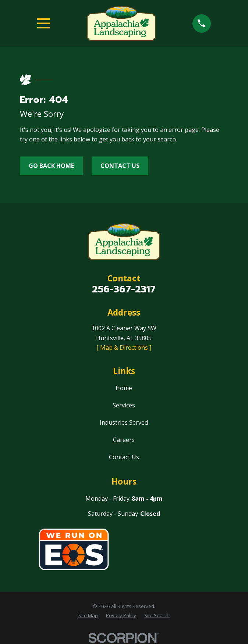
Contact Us (120, 166)
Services (124, 405)
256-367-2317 (124, 289)
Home (124, 388)
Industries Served (124, 422)
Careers (124, 440)
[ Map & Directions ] (124, 348)
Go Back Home (51, 166)
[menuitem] (88, 616)
